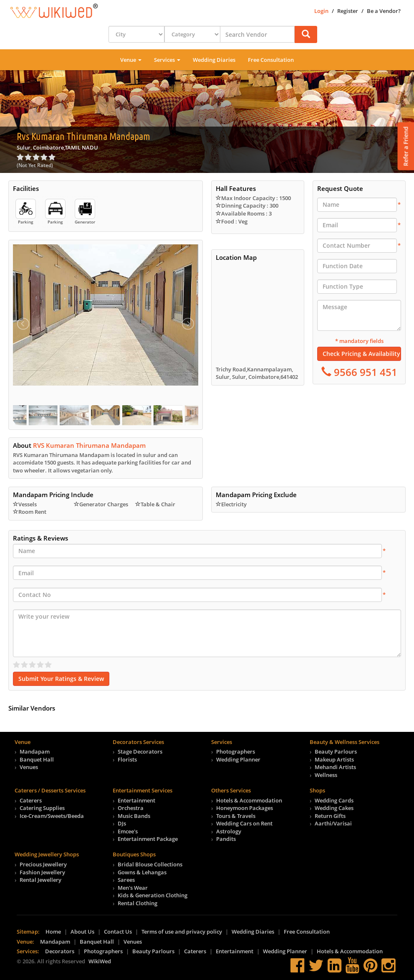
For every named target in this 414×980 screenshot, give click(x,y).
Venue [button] (131, 60)
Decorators (60, 951)
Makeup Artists (334, 759)
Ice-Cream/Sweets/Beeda (52, 816)
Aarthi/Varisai (333, 823)
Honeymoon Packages (245, 808)
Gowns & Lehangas (142, 872)
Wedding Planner (238, 759)
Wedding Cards (334, 800)
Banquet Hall (37, 759)
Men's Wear (133, 888)
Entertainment (136, 800)
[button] (306, 34)
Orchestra (131, 808)
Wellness (326, 775)
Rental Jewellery (40, 880)
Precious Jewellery (43, 864)
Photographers (236, 752)
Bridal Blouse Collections (150, 864)
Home (53, 932)
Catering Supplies (42, 808)
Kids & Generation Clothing (153, 895)
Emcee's (128, 831)
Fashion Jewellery (42, 872)
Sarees (126, 880)
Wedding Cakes (334, 808)
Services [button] (167, 60)
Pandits (226, 839)
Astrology (229, 831)
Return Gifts (330, 816)
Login (321, 11)
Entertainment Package (148, 839)
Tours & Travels (236, 816)
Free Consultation (271, 60)
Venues (29, 767)
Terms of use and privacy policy (182, 932)
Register (348, 11)
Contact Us (118, 932)
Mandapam (35, 752)
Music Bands (134, 816)
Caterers (31, 800)
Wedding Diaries (214, 60)
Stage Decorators (140, 752)
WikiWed (100, 961)
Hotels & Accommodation (249, 800)
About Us (82, 932)
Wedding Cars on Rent (244, 823)
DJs (122, 823)
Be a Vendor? (384, 11)
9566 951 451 (364, 372)
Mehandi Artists (335, 767)
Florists (127, 759)
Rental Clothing (138, 903)
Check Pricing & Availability (361, 354)
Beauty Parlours (336, 752)
